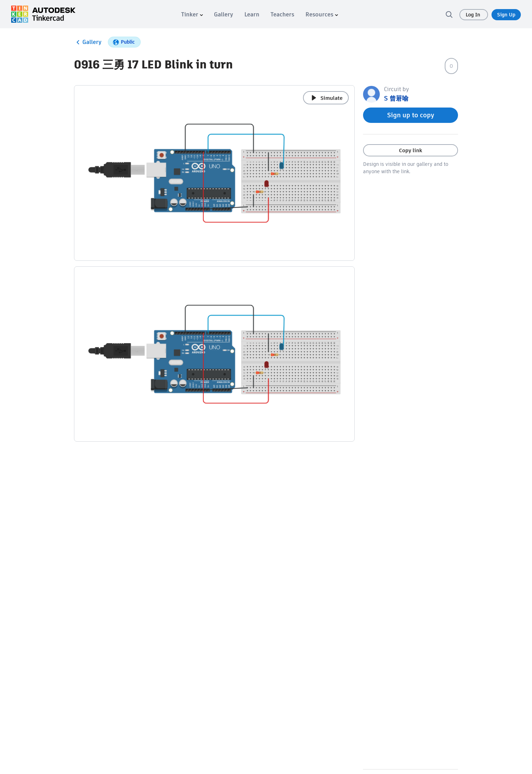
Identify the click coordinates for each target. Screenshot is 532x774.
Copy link (411, 150)
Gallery (88, 42)
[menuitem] (192, 14)
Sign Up (506, 15)
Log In (474, 15)
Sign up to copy (411, 115)
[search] (449, 14)
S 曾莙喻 (396, 98)
